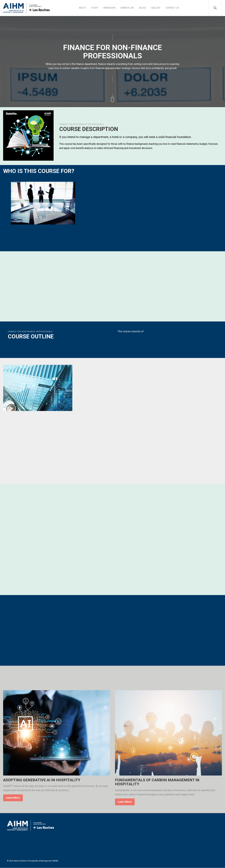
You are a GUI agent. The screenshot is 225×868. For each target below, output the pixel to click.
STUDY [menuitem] (95, 8)
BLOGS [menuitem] (143, 8)
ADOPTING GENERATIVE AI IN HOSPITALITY (42, 780)
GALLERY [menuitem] (156, 8)
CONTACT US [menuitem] (172, 8)
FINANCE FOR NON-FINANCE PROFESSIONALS (81, 124)
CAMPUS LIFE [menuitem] (127, 8)
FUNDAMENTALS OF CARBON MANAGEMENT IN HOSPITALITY (157, 782)
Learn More (13, 798)
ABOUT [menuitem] (83, 8)
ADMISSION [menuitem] (109, 8)
